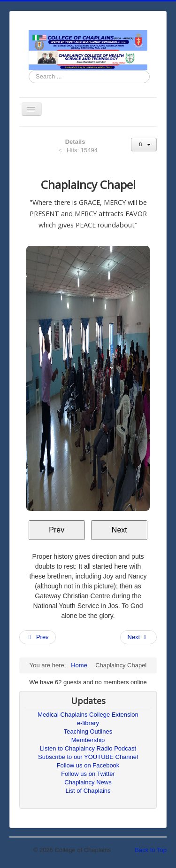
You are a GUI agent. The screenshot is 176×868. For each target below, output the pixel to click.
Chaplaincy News (88, 782)
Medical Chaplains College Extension (88, 715)
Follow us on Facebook (88, 765)
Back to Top (151, 850)
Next (119, 530)
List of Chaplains (88, 791)
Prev (57, 530)
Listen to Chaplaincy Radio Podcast (88, 748)
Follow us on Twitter (88, 774)
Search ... (29, 70)
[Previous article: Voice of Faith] (38, 637)
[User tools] (144, 145)
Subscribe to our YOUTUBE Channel (88, 757)
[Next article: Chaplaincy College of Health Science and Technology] (138, 637)
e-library (88, 723)
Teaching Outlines (88, 731)
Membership (88, 740)
